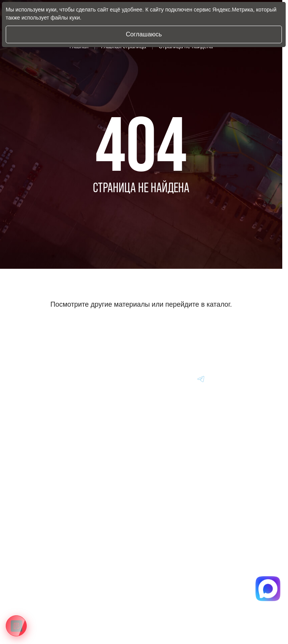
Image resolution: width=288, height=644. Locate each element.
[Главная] (32, 379)
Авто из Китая (37, 520)
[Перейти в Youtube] (201, 379)
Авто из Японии (40, 503)
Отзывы (30, 592)
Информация (37, 556)
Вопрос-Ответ (37, 574)
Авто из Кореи (38, 485)
